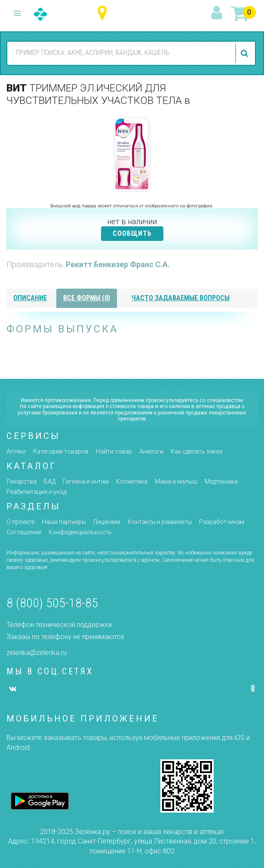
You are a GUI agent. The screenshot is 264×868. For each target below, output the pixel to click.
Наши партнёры (64, 522)
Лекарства (21, 481)
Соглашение (24, 532)
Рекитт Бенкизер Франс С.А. (118, 264)
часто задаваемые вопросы (181, 298)
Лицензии (107, 522)
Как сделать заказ (196, 451)
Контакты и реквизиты (160, 522)
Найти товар (114, 451)
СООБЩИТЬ (132, 233)
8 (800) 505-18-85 (52, 603)
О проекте (20, 522)
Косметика (132, 481)
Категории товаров (61, 451)
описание (30, 298)
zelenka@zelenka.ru (37, 653)
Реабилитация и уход (36, 492)
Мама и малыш (176, 481)
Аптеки (16, 451)
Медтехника (221, 481)
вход (218, 13)
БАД (50, 481)
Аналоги (151, 451)
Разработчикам (222, 522)
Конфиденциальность (80, 532)
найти (246, 53)
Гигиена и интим (86, 481)
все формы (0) (87, 298)
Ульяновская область (104, 13)
